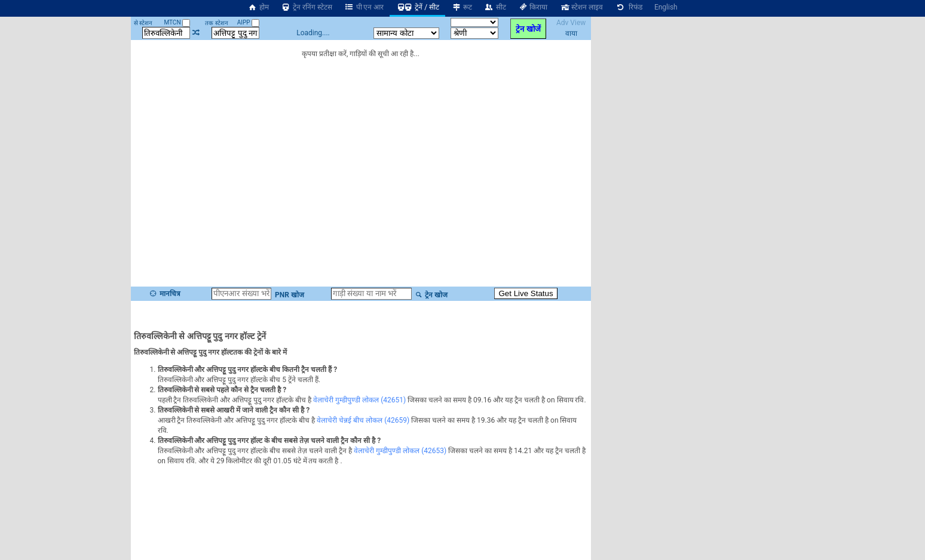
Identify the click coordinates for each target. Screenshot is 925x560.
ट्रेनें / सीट (417, 7)
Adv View (571, 23)
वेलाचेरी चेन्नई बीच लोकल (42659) (363, 420)
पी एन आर (364, 7)
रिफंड (629, 7)
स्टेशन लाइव (581, 7)
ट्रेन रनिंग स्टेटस (307, 7)
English (666, 7)
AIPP (248, 22)
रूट (462, 7)
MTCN (177, 22)
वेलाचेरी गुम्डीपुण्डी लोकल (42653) (400, 451)
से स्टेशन (143, 23)
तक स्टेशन (216, 23)
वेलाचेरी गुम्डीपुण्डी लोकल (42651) (359, 400)
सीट (495, 7)
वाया (571, 33)
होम (258, 7)
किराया (533, 7)
